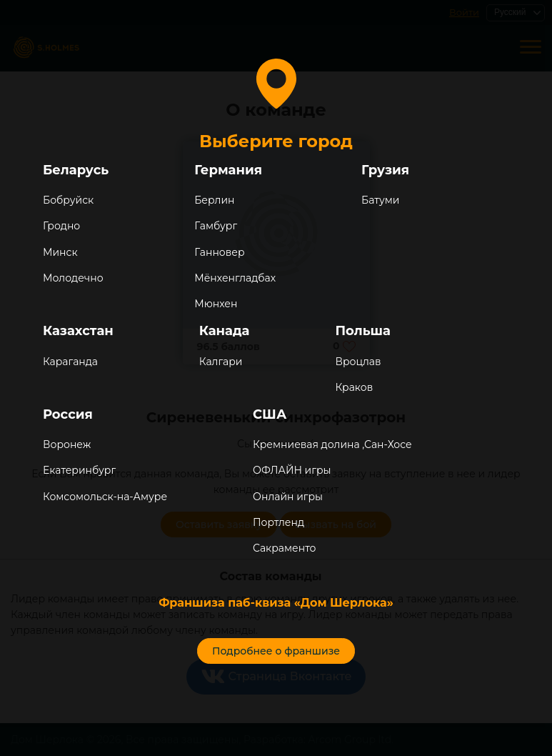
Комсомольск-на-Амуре (105, 497)
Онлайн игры (288, 497)
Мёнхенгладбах (235, 278)
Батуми (380, 200)
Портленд (278, 522)
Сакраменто (284, 548)
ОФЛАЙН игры (292, 470)
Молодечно (73, 278)
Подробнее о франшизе (276, 651)
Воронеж (67, 444)
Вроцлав (358, 362)
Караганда (70, 362)
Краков (354, 387)
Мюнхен (216, 304)
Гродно (61, 226)
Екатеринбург (79, 470)
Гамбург (216, 226)
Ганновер (219, 252)
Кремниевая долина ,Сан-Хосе (332, 444)
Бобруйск (68, 200)
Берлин (214, 200)
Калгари (221, 362)
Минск (60, 252)
